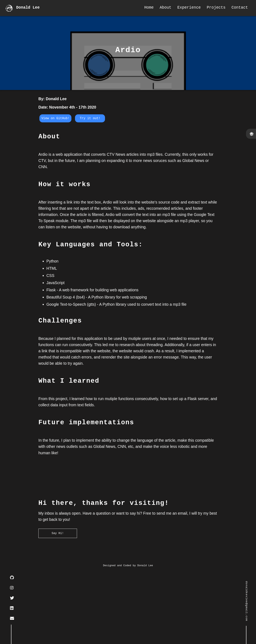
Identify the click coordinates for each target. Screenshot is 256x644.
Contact (238, 8)
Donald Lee (29, 8)
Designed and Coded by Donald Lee (128, 637)
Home (147, 8)
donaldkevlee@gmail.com (246, 601)
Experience (187, 8)
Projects (214, 8)
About (164, 8)
